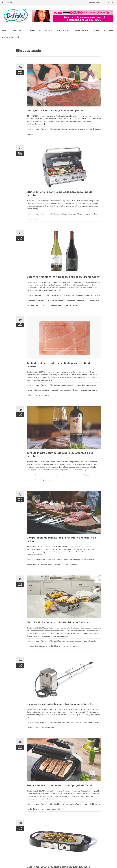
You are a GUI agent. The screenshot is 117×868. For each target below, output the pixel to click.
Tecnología (7, 37)
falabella (92, 641)
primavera (76, 475)
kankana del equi (82, 300)
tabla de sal (69, 390)
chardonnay (70, 300)
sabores (92, 300)
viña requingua (40, 480)
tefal (42, 809)
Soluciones (108, 30)
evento (83, 560)
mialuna (36, 390)
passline (51, 565)
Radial (107, 2)
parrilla (82, 129)
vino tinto (43, 305)
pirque (58, 565)
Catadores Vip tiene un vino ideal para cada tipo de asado (63, 277)
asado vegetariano (64, 295)
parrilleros (43, 565)
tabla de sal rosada (81, 390)
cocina (72, 129)
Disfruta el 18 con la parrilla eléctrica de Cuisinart (58, 622)
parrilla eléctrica (54, 646)
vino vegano (52, 305)
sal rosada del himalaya (56, 390)
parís (45, 646)
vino (28, 305)
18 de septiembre (64, 641)
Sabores (95, 30)
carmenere (61, 475)
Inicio (4, 30)
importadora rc (93, 723)
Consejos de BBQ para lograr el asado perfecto (57, 111)
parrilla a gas (85, 214)
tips (90, 129)
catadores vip (60, 300)
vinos (59, 305)
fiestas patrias (79, 385)
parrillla (69, 475)
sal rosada (43, 390)
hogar (77, 129)
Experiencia (30, 30)
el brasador (65, 560)
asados (74, 295)
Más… (19, 37)
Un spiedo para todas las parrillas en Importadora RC (60, 704)
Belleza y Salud (46, 30)
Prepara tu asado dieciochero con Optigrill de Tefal (59, 785)
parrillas (94, 214)
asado (59, 129)
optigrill (91, 804)
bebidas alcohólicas (85, 295)
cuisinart (85, 641)
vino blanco (35, 305)
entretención (75, 560)
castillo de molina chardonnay (43, 300)
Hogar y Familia (64, 30)
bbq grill (65, 129)
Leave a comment (33, 219)
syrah (97, 300)
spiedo (35, 728)
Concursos (16, 30)
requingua (85, 475)
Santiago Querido (95, 2)
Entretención (81, 30)
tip (87, 129)
